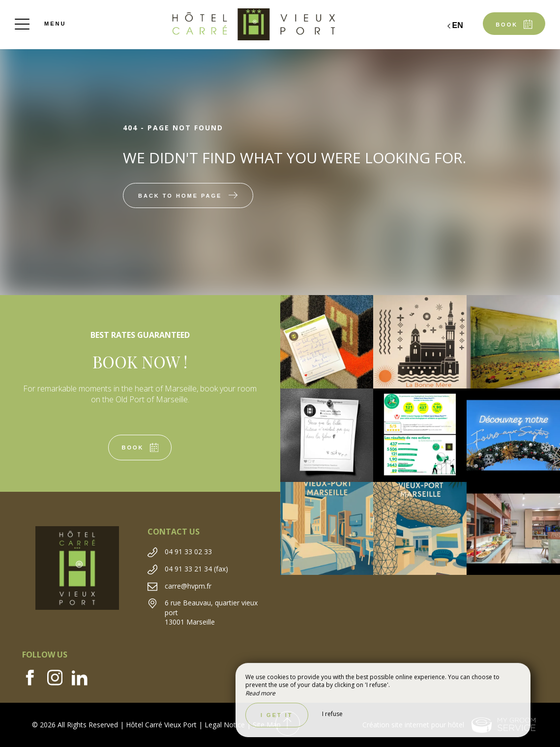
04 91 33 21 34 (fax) (196, 569)
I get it (277, 715)
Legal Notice (225, 725)
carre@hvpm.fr (188, 586)
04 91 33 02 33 (188, 552)
